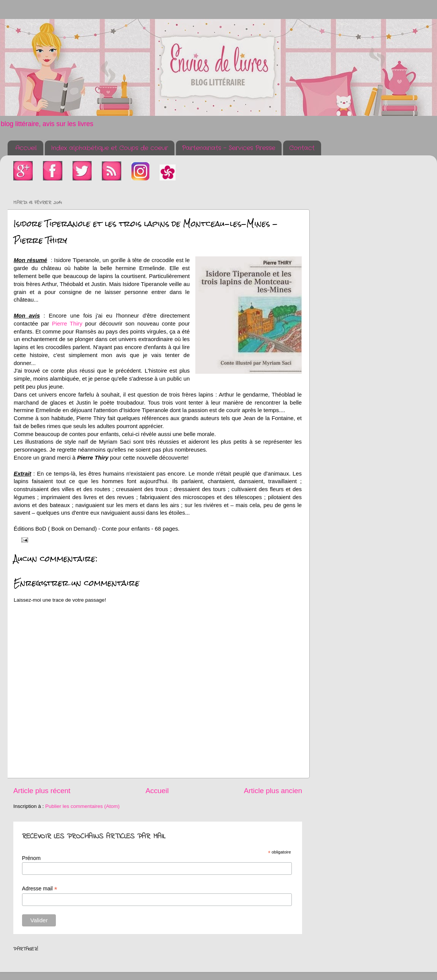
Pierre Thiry (67, 324)
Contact (302, 148)
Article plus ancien (273, 791)
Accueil (26, 148)
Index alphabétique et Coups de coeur (109, 148)
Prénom (31, 858)
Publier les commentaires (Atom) (82, 806)
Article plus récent (42, 791)
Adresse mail (40, 889)
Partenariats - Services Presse (229, 148)
